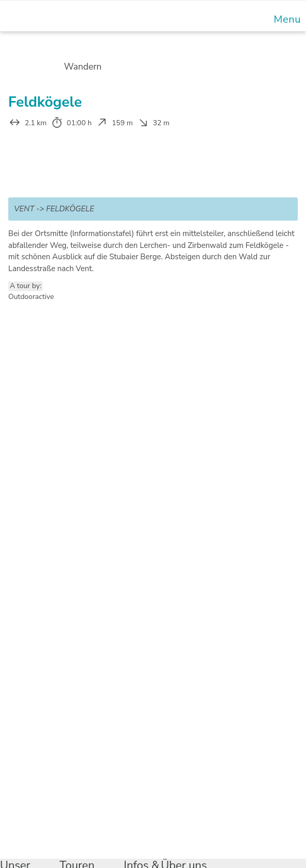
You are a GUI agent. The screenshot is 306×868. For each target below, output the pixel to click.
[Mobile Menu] (286, 19)
